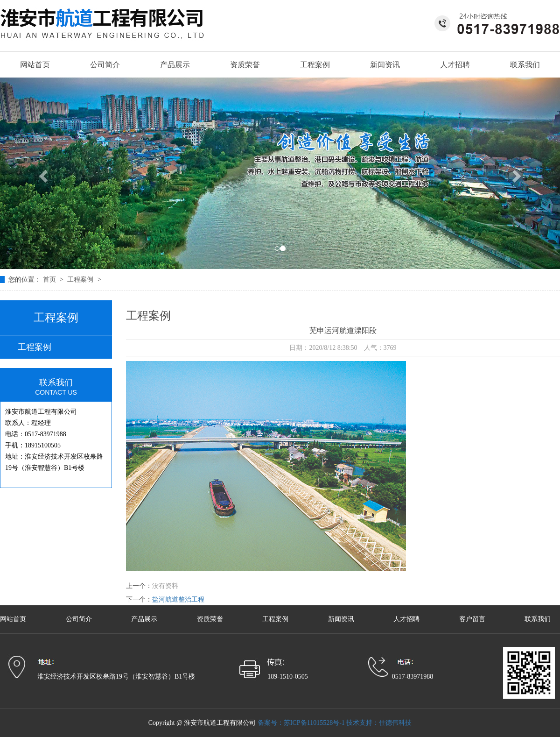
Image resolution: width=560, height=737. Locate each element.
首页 (50, 280)
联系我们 (525, 65)
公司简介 (105, 65)
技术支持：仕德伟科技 (379, 723)
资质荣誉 (245, 65)
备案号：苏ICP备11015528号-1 (301, 723)
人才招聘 (455, 65)
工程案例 (315, 65)
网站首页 (35, 65)
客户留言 (473, 619)
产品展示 (175, 65)
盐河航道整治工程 (178, 599)
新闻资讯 (385, 65)
